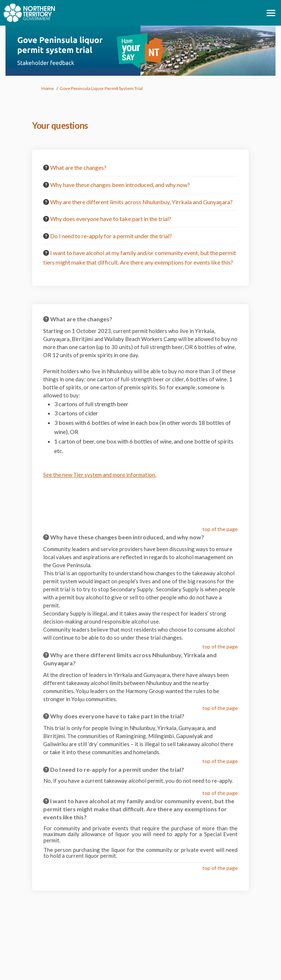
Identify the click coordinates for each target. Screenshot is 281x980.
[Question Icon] (46, 168)
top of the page (220, 529)
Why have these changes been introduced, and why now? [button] (120, 185)
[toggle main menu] (271, 13)
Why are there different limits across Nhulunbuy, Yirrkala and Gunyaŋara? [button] (141, 202)
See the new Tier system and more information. (100, 475)
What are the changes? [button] (78, 167)
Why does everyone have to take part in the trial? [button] (111, 219)
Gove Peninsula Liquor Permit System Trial (101, 88)
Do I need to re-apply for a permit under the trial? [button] (111, 236)
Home (48, 88)
